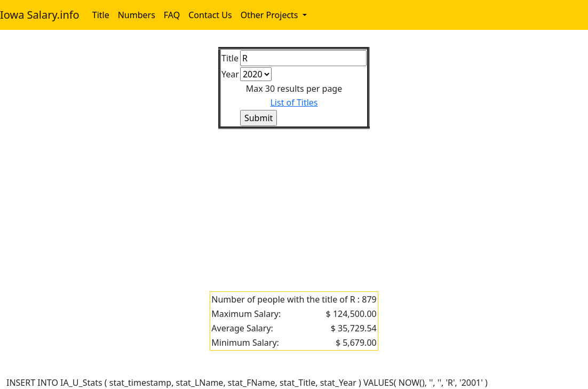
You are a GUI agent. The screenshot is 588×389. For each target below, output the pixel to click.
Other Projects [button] (271, 15)
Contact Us (210, 15)
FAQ (172, 15)
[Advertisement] (294, 204)
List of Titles (294, 102)
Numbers (137, 15)
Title (101, 15)
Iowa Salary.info (40, 15)
